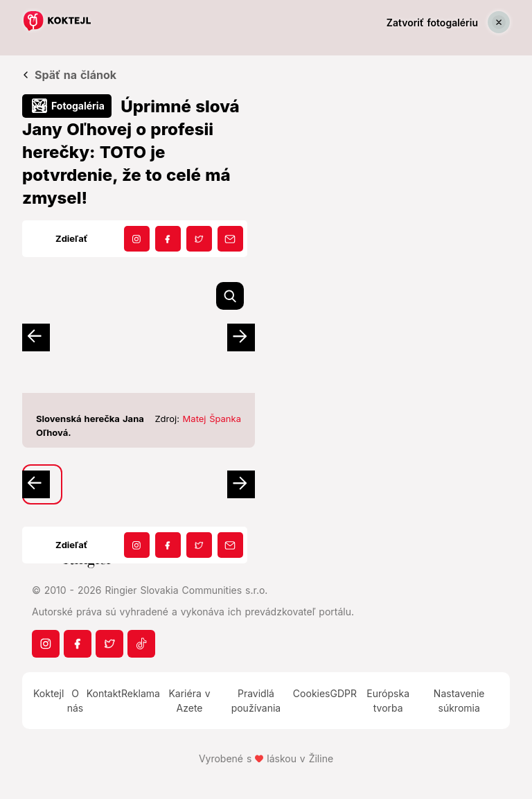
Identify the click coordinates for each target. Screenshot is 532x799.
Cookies (312, 693)
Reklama (141, 693)
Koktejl (48, 693)
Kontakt (104, 693)
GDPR (344, 693)
